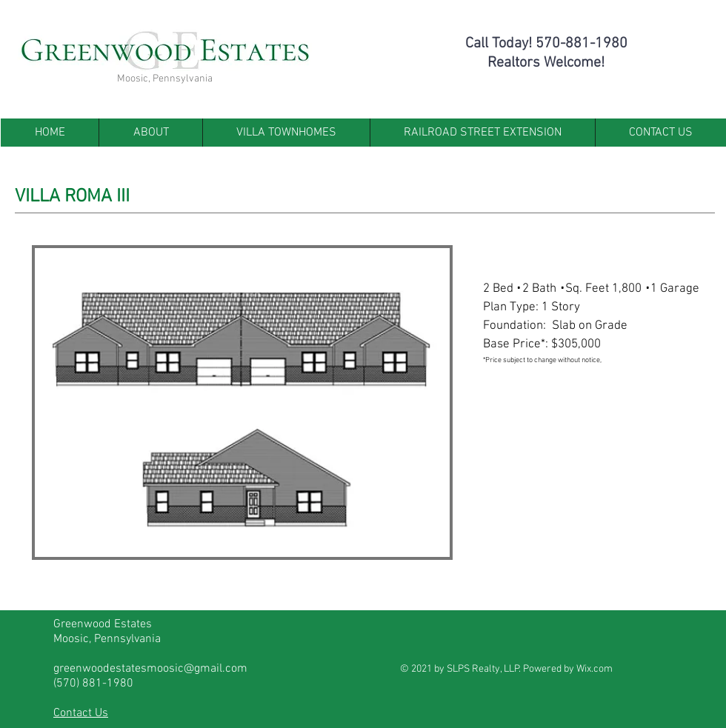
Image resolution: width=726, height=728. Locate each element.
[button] (242, 403)
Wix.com (595, 669)
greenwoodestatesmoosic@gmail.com (150, 669)
